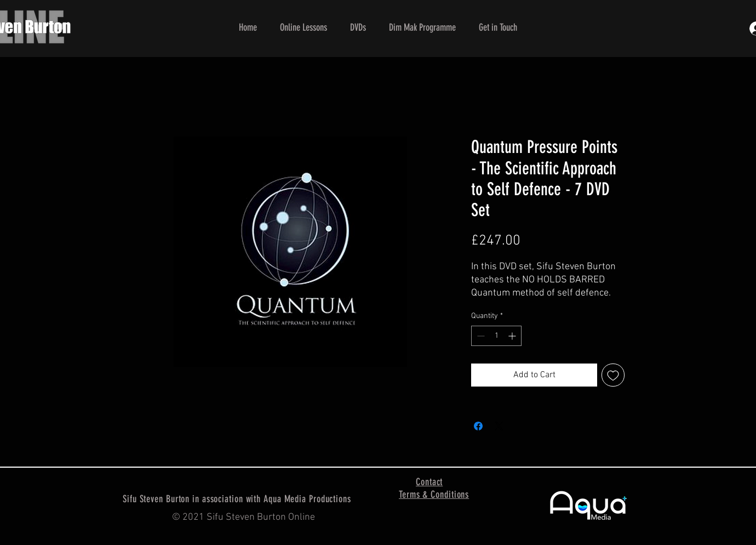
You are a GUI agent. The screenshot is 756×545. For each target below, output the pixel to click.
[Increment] (513, 336)
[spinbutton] (496, 336)
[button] (303, 27)
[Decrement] (480, 336)
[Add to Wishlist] (613, 375)
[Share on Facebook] (478, 426)
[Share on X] (499, 426)
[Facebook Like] (437, 518)
